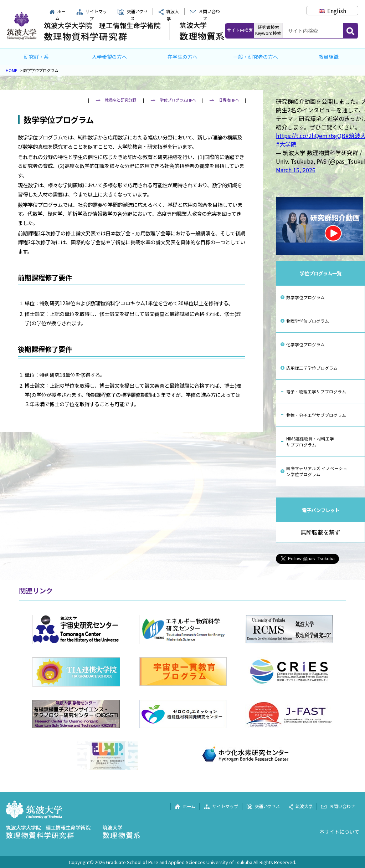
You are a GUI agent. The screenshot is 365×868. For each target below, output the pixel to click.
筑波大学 (300, 806)
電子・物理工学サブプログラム (316, 391)
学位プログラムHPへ (178, 100)
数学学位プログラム (305, 297)
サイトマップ (92, 15)
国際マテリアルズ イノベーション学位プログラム (317, 471)
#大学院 (286, 144)
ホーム (58, 15)
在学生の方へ (182, 57)
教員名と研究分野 (120, 100)
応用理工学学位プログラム (312, 368)
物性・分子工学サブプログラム (316, 415)
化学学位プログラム (305, 344)
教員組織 (329, 57)
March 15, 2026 (296, 170)
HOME (11, 70)
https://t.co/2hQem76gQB (311, 136)
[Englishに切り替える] (332, 11)
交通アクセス (132, 15)
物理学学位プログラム (308, 321)
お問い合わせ (205, 15)
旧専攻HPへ (229, 100)
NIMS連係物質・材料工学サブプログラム (310, 441)
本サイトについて (339, 831)
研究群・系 (36, 57)
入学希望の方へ (109, 57)
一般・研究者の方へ (256, 57)
